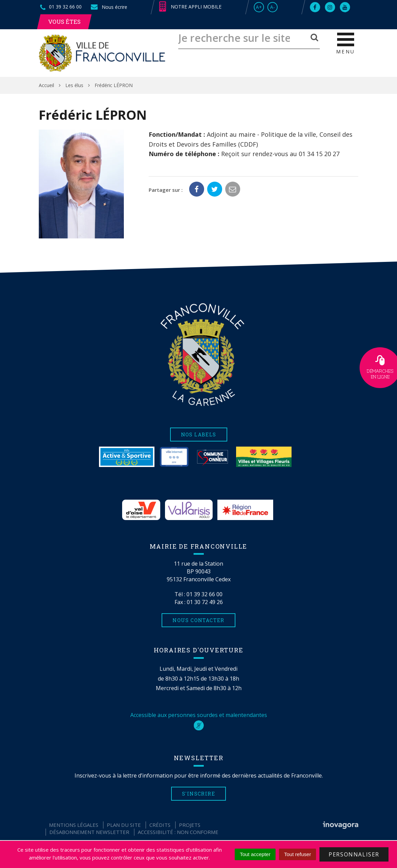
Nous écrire (109, 7)
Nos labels (199, 435)
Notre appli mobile (190, 7)
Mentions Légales (74, 825)
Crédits (160, 825)
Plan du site (124, 825)
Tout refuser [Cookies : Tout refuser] (297, 854)
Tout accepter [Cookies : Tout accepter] (255, 854)
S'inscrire (198, 794)
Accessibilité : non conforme (178, 832)
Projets (190, 825)
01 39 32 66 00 (204, 594)
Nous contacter (198, 620)
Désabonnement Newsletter (89, 832)
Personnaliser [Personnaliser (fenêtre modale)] (354, 854)
